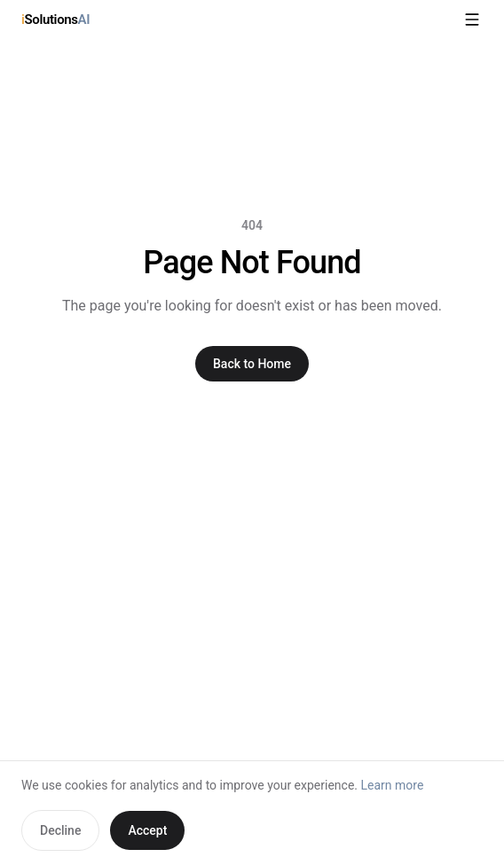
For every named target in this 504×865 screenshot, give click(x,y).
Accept (147, 830)
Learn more (393, 785)
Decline (60, 830)
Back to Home (252, 364)
